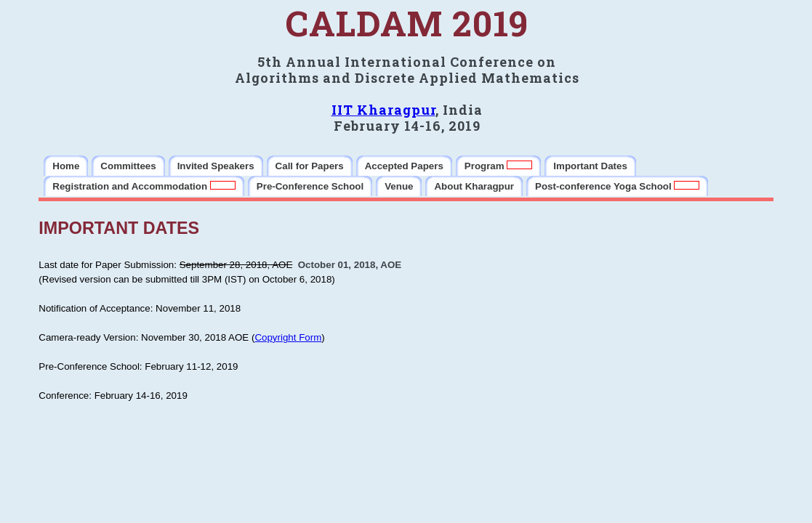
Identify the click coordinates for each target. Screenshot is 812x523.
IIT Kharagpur (383, 110)
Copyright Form (288, 337)
